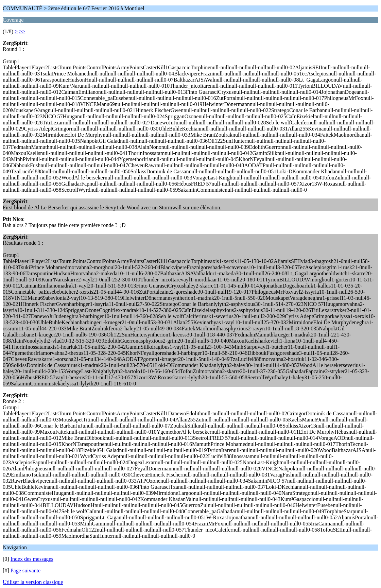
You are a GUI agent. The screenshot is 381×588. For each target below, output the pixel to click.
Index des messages (32, 559)
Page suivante (25, 570)
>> (22, 31)
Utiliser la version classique (33, 582)
